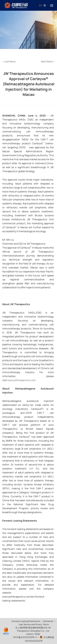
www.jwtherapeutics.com (21, 380)
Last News (9, 61)
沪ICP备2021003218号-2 (25, 637)
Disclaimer (48, 621)
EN (41, 5)
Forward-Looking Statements (26, 621)
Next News (48, 61)
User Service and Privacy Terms (34, 624)
